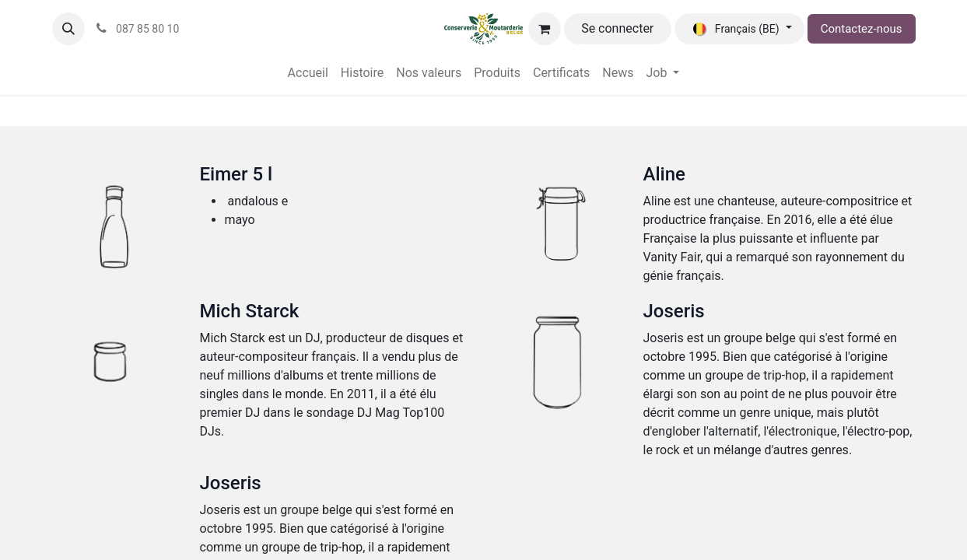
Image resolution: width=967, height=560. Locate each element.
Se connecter (617, 28)
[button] (68, 29)
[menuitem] (308, 73)
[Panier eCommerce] (545, 29)
